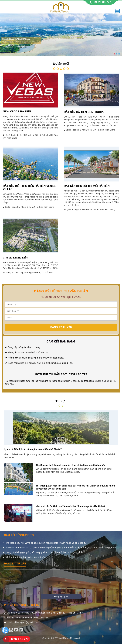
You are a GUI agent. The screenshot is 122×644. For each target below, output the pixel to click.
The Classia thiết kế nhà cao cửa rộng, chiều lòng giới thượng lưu (70, 465)
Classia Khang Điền (15, 258)
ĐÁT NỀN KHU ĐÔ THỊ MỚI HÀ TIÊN (87, 186)
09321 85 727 (20, 639)
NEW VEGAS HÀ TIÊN (17, 112)
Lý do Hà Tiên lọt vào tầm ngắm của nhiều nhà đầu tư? (33, 449)
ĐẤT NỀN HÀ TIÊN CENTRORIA (84, 112)
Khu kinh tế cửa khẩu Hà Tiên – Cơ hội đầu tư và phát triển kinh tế (71, 506)
